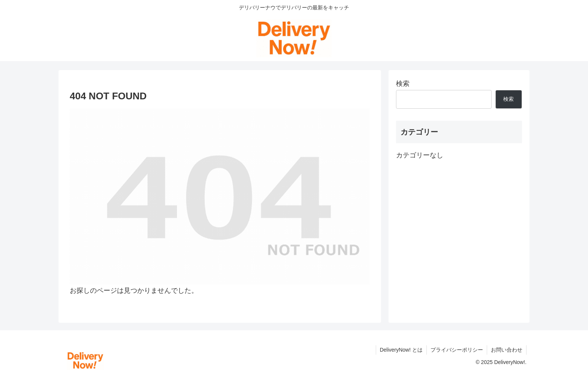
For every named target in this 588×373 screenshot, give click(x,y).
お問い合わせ (507, 350)
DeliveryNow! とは (401, 350)
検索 (403, 84)
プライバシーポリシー (457, 350)
